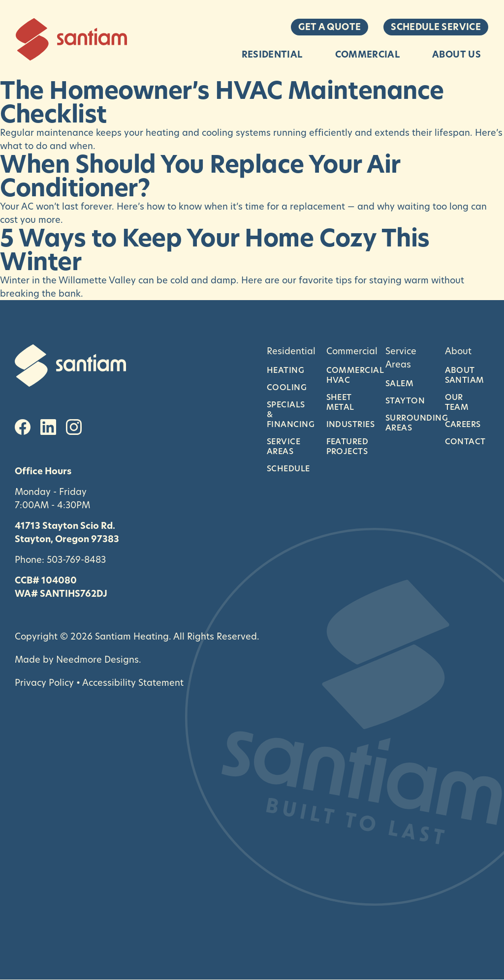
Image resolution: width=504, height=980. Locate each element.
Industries (349, 424)
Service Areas (283, 446)
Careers (463, 424)
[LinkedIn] (48, 427)
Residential (272, 54)
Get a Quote (330, 27)
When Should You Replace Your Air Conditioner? (200, 176)
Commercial (368, 54)
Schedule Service (436, 27)
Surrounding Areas (408, 423)
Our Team (457, 402)
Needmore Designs (97, 659)
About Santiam (465, 375)
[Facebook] (23, 427)
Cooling (287, 387)
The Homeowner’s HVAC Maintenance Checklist (222, 102)
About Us (457, 54)
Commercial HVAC (349, 375)
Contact (465, 441)
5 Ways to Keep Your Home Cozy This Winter (215, 250)
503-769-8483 (76, 559)
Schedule (288, 468)
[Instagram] (74, 427)
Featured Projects (347, 446)
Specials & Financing (289, 414)
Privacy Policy (44, 682)
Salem (399, 383)
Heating (285, 370)
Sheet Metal (340, 402)
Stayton (405, 400)
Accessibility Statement (133, 682)
